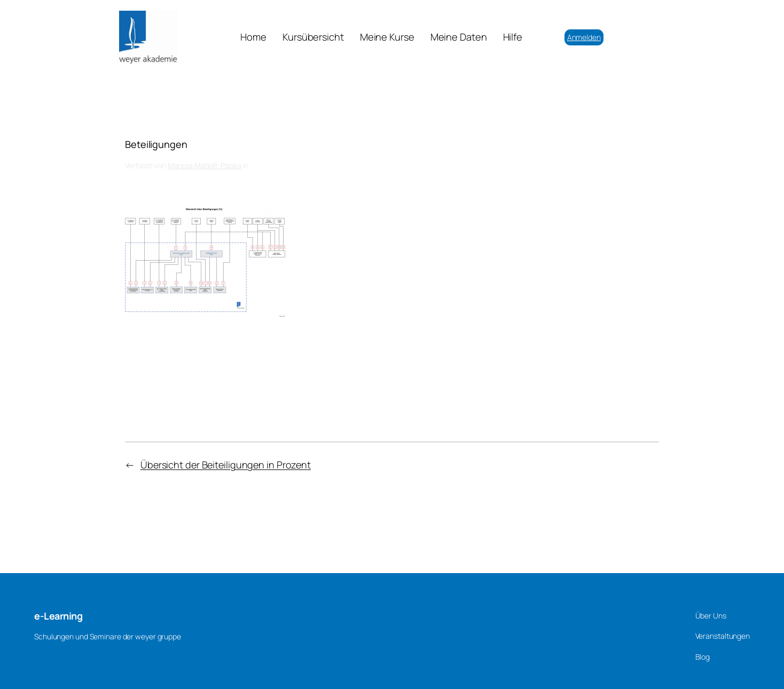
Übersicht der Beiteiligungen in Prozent (226, 465)
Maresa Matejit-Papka (205, 165)
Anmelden (584, 37)
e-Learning (58, 616)
